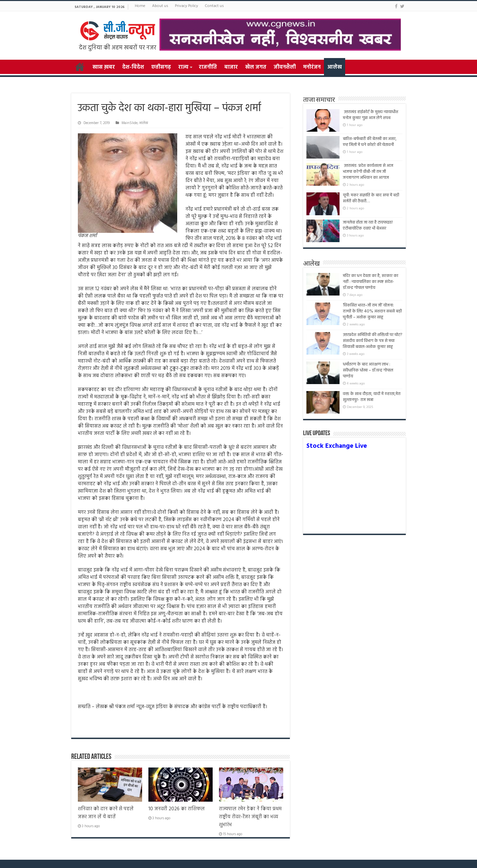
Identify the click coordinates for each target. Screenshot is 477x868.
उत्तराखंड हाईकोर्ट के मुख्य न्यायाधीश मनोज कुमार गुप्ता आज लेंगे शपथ (371, 115)
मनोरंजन (312, 67)
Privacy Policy (186, 6)
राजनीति (208, 67)
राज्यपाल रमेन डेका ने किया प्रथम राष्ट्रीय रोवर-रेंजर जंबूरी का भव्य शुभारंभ (250, 817)
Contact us (214, 6)
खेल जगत (256, 67)
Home (140, 6)
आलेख (335, 67)
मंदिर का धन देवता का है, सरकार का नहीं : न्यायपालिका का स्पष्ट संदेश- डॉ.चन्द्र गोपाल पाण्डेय (371, 282)
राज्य (183, 67)
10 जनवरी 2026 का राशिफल (177, 809)
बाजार (231, 67)
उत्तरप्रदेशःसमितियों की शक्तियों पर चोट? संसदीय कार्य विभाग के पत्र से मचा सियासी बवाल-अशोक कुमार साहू (372, 341)
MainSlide (130, 123)
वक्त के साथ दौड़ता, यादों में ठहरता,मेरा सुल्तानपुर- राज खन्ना (372, 397)
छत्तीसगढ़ (161, 67)
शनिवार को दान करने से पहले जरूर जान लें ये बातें (106, 813)
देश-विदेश (133, 67)
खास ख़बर (104, 67)
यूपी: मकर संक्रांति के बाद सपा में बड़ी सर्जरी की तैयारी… (371, 198)
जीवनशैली (285, 67)
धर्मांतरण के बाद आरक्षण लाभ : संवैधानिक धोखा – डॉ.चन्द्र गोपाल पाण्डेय (368, 370)
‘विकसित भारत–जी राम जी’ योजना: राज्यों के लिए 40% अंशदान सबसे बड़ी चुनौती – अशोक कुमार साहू (372, 311)
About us (160, 6)
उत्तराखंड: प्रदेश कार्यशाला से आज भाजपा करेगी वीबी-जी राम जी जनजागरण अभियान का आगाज (368, 172)
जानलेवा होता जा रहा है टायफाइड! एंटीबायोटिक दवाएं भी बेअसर (368, 225)
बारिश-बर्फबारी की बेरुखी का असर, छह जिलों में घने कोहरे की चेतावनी (370, 142)
